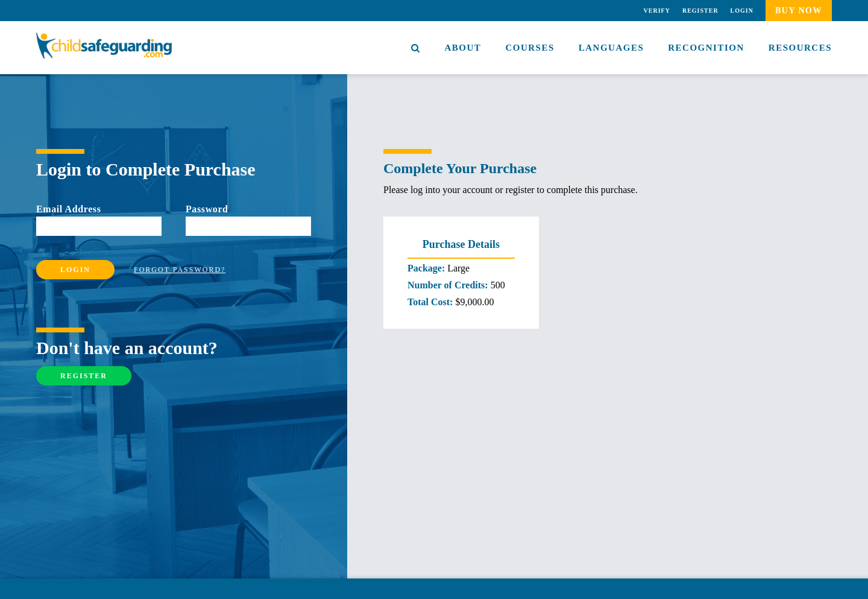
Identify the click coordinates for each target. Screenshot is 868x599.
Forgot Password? (180, 270)
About (463, 48)
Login (742, 11)
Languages (612, 48)
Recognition (706, 48)
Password (207, 209)
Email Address (69, 209)
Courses (530, 48)
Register (700, 11)
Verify (657, 11)
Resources (800, 48)
